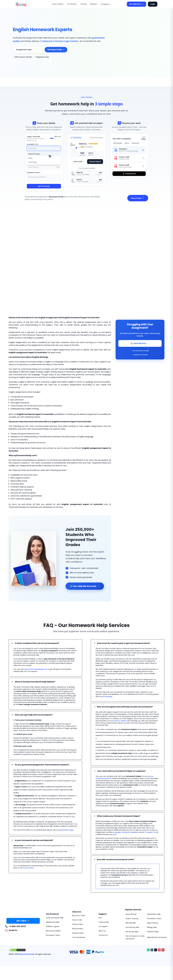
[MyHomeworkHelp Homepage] (26, 4)
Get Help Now (136, 4)
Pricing (83, 4)
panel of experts (120, 721)
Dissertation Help (154, 914)
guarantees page (66, 830)
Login (153, 4)
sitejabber (134, 832)
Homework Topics (53, 935)
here (115, 834)
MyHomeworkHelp (27, 954)
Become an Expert (53, 931)
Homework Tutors (154, 919)
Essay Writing (131, 914)
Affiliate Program (53, 926)
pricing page (107, 696)
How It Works (58, 4)
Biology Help (152, 927)
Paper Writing (152, 923)
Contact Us (103, 935)
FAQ (100, 918)
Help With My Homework (157, 937)
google (118, 832)
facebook (126, 832)
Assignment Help (53, 922)
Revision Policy (78, 933)
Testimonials (104, 922)
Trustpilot (149, 832)
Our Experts (103, 926)
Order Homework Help (55, 918)
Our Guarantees (79, 937)
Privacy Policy (29, 868)
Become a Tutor (79, 916)
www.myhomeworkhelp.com (36, 669)
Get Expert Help (56, 50)
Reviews (93, 4)
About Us (102, 931)
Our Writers (72, 4)
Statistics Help (153, 932)
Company (106, 4)
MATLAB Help (131, 923)
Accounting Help (132, 927)
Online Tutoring (132, 919)
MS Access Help (132, 932)
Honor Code (77, 920)
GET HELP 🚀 (23, 921)
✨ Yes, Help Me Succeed (85, 586)
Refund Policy (78, 929)
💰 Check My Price (140, 343)
